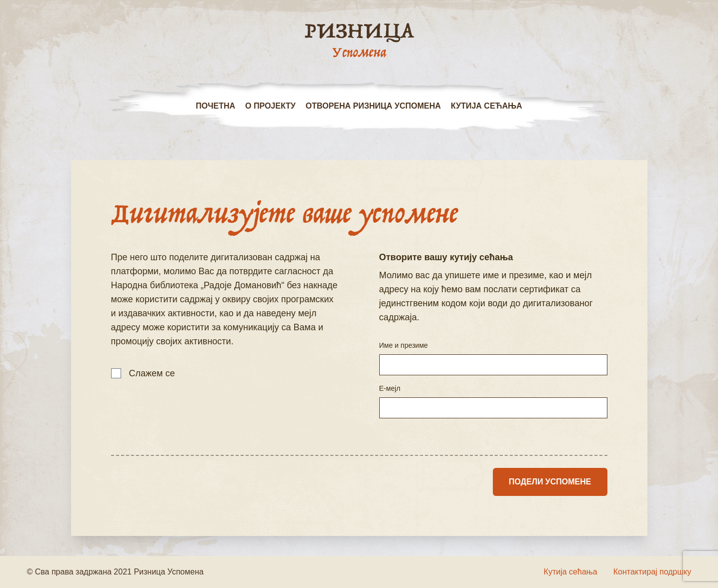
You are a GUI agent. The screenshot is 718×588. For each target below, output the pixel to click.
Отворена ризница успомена (373, 106)
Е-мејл (390, 388)
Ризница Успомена (169, 572)
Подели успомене (550, 482)
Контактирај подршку (652, 572)
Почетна (215, 106)
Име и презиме (404, 345)
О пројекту (270, 106)
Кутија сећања (487, 106)
